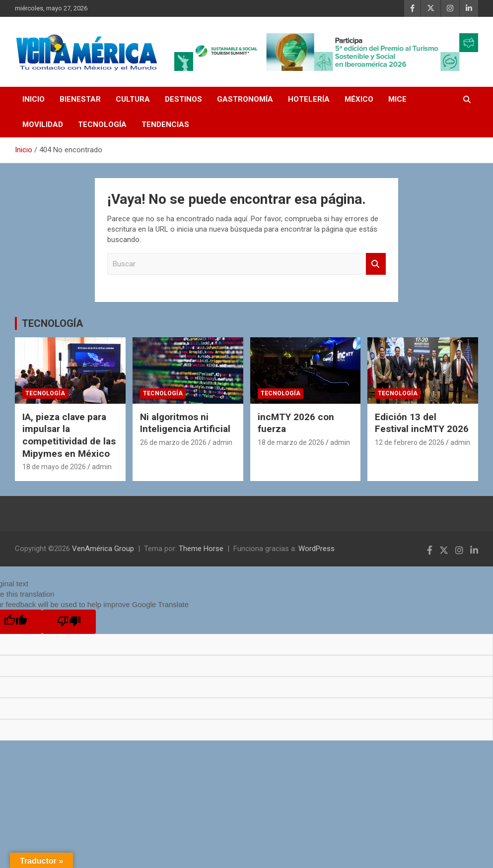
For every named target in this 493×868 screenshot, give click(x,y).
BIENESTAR (80, 99)
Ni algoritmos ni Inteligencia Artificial (185, 423)
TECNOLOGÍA (102, 124)
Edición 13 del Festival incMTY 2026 (422, 423)
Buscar (376, 264)
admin (102, 467)
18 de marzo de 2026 (291, 442)
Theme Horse (201, 549)
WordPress (317, 549)
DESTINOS (183, 99)
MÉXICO (359, 99)
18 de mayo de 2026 (54, 467)
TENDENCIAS (165, 124)
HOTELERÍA (309, 99)
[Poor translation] (69, 622)
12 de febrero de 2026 (410, 442)
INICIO (34, 99)
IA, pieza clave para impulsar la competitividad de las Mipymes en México (69, 435)
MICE (397, 99)
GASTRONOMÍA (245, 99)
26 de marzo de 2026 (173, 442)
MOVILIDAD (43, 124)
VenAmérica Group (103, 549)
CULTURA (133, 99)
